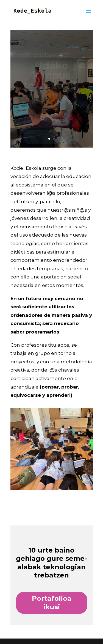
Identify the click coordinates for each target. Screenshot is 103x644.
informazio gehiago (52, 121)
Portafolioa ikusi (52, 603)
